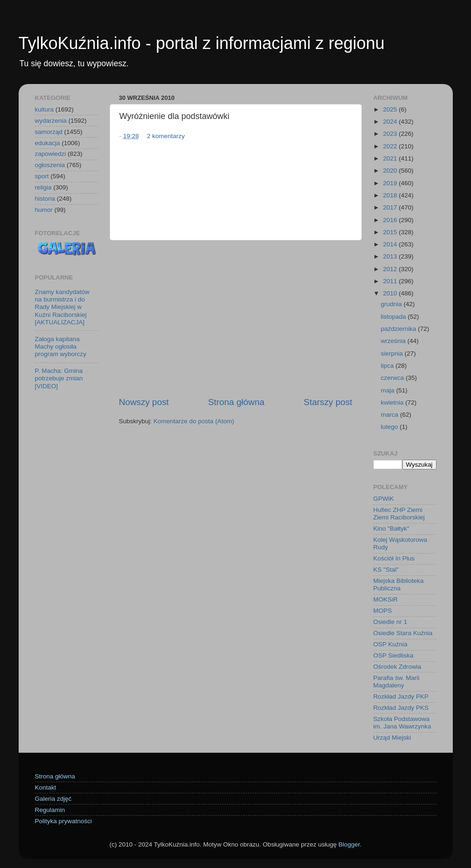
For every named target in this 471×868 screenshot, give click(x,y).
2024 (391, 122)
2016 (391, 220)
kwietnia (393, 402)
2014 (391, 244)
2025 (391, 109)
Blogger (349, 844)
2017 (391, 207)
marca (390, 415)
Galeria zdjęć (53, 799)
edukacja (48, 143)
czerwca (393, 378)
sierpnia (393, 353)
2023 (391, 134)
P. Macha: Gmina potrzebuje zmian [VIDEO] (59, 378)
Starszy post (328, 402)
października (400, 329)
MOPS (383, 611)
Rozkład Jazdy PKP (401, 696)
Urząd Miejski (392, 738)
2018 (391, 195)
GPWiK (384, 499)
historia (45, 199)
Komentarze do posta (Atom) (194, 421)
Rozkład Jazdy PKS (401, 708)
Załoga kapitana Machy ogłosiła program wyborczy (61, 346)
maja (389, 390)
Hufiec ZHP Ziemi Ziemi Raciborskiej (399, 514)
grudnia (392, 304)
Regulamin (50, 810)
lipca (388, 366)
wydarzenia (51, 121)
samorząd (49, 132)
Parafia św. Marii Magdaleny (397, 682)
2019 (391, 183)
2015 (391, 232)
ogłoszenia (50, 165)
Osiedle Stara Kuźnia (403, 633)
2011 (391, 281)
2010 (391, 293)
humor (44, 210)
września (394, 341)
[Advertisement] (236, 318)
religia (43, 187)
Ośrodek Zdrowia (397, 667)
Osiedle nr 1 (390, 622)
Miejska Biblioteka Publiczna (399, 584)
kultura (45, 109)
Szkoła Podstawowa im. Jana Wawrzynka (402, 723)
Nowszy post (144, 402)
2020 (391, 171)
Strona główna (236, 402)
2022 (391, 146)
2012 (391, 269)
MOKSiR (386, 599)
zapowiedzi (51, 154)
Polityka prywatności (63, 821)
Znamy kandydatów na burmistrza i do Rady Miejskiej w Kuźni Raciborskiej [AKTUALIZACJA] (62, 307)
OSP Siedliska (394, 655)
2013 (391, 256)
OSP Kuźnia (390, 644)
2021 (391, 158)
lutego (390, 427)
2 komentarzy (166, 136)
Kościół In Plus (394, 558)
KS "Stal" (386, 570)
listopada (394, 317)
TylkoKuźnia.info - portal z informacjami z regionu (202, 43)
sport (42, 176)
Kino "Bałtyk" (391, 528)
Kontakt (46, 787)
